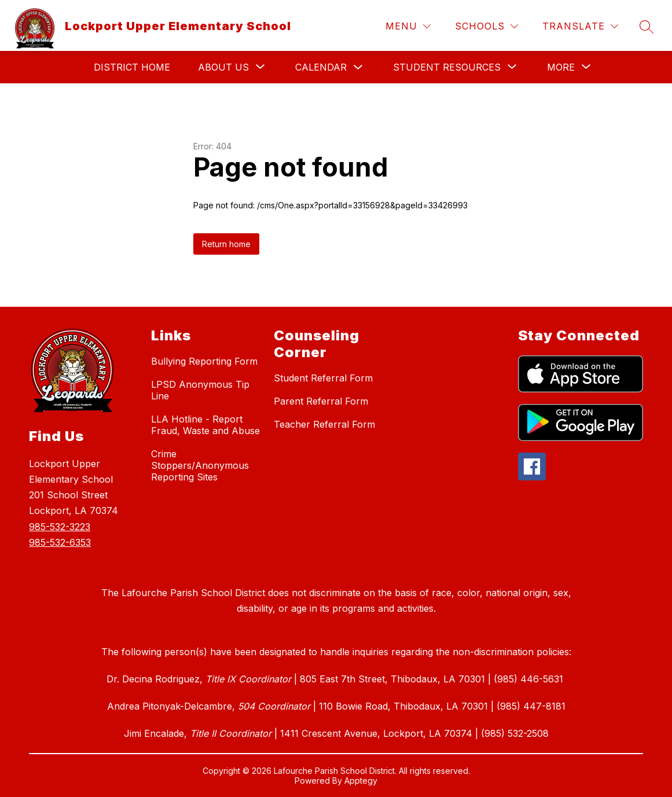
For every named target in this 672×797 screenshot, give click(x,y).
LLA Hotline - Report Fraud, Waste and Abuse (205, 425)
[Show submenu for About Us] (223, 67)
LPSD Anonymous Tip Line (200, 390)
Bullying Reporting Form (204, 361)
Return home (226, 244)
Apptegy (361, 781)
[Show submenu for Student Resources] (447, 67)
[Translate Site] (580, 26)
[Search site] (647, 27)
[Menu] (408, 26)
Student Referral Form (323, 378)
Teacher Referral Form (324, 424)
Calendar (321, 67)
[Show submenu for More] (561, 67)
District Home (132, 67)
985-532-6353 (60, 542)
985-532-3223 (60, 527)
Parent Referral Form (321, 401)
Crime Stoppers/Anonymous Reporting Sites (200, 465)
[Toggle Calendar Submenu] (358, 67)
